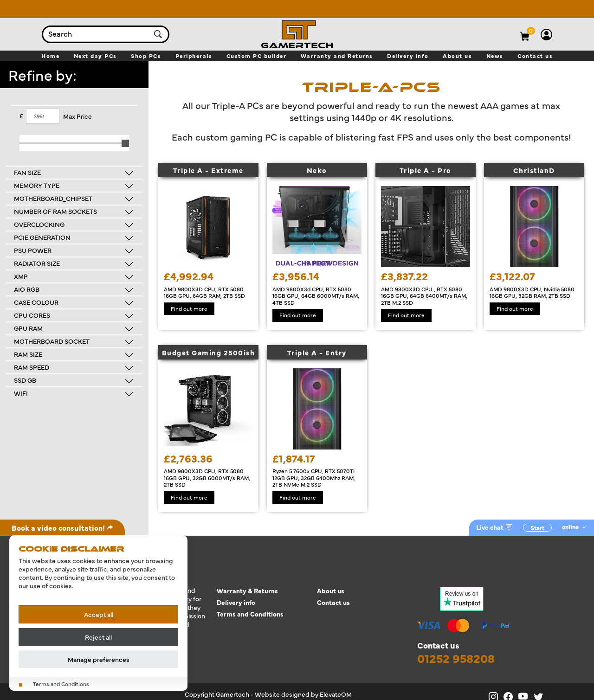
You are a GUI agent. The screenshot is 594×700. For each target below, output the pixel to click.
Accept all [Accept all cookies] (99, 614)
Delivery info (236, 602)
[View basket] (531, 31)
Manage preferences (99, 659)
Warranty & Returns (247, 591)
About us (331, 591)
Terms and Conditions (250, 614)
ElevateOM (336, 694)
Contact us (333, 602)
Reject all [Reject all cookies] (98, 637)
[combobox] (97, 34)
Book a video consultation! (62, 527)
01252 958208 (456, 658)
